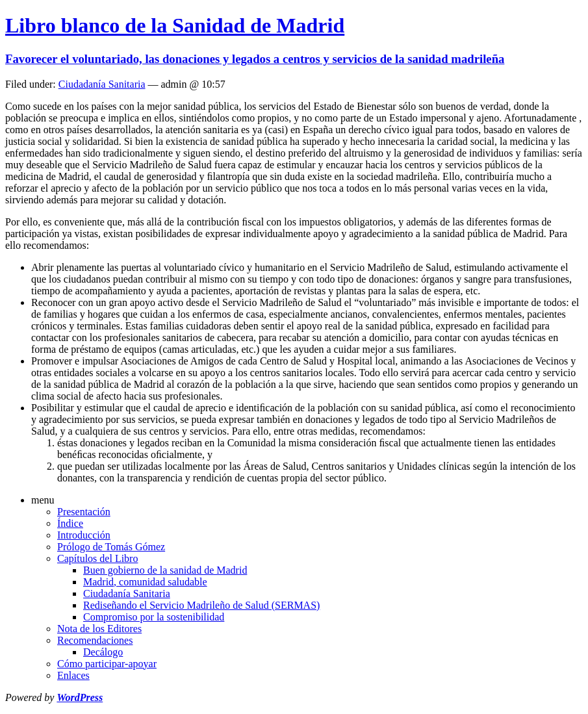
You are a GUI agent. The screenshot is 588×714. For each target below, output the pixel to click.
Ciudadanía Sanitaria (102, 84)
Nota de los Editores (99, 629)
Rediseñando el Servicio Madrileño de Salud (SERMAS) (201, 605)
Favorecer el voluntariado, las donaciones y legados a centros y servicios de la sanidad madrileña (255, 59)
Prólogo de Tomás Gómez (111, 547)
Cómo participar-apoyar (107, 664)
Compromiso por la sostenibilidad (154, 617)
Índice (70, 523)
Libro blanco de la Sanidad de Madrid (175, 25)
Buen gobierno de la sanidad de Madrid (165, 570)
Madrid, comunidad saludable (145, 582)
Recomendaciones (95, 640)
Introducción (84, 535)
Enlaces (73, 675)
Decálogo (103, 652)
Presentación (84, 512)
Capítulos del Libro (97, 558)
